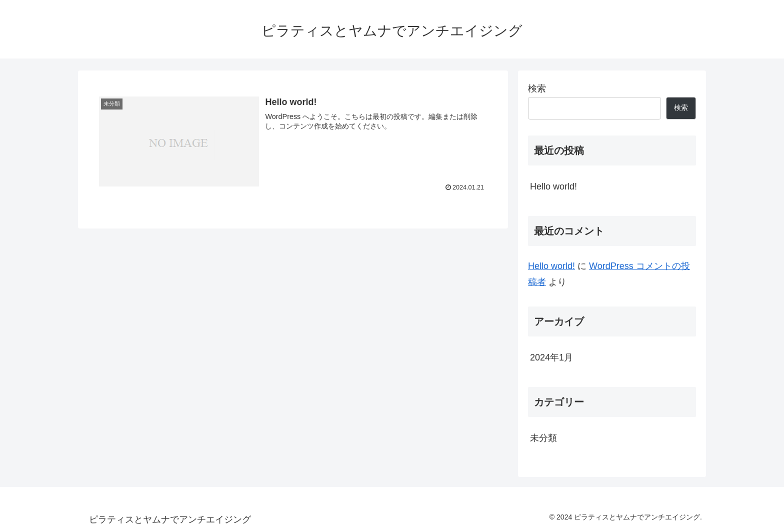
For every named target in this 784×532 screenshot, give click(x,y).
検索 (537, 88)
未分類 (543, 438)
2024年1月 (551, 357)
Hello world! (553, 186)
